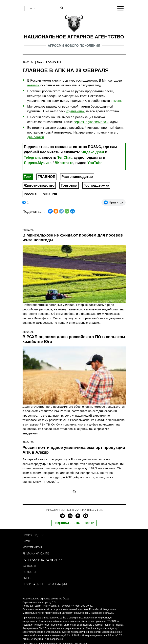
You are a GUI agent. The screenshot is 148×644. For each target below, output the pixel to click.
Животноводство (39, 185)
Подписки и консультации (43, 560)
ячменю (117, 101)
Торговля (69, 185)
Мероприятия (32, 547)
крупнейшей (75, 111)
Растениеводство (77, 177)
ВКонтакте (64, 163)
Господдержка (96, 185)
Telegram (32, 157)
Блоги (27, 541)
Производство (34, 535)
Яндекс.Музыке (38, 163)
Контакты (29, 566)
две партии (36, 137)
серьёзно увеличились (91, 122)
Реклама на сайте (36, 553)
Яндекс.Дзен (93, 152)
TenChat (64, 157)
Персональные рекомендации (45, 584)
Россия (30, 194)
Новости (29, 572)
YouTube (95, 163)
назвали (33, 85)
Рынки (27, 578)
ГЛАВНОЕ (46, 177)
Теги (28, 177)
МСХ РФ (50, 194)
